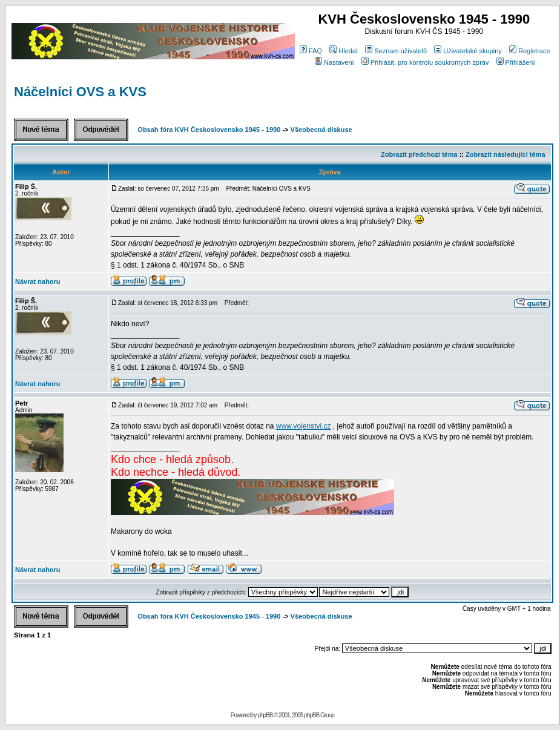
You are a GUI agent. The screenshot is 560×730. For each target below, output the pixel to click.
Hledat (344, 51)
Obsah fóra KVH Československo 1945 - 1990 (209, 130)
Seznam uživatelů (396, 51)
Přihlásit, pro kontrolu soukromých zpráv (425, 62)
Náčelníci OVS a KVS (80, 92)
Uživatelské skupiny (468, 51)
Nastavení (334, 62)
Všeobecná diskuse (321, 130)
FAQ (311, 51)
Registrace (530, 51)
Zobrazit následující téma (505, 154)
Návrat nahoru (38, 281)
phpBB (265, 715)
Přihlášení (516, 62)
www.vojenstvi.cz (304, 426)
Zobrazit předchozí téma (419, 154)
